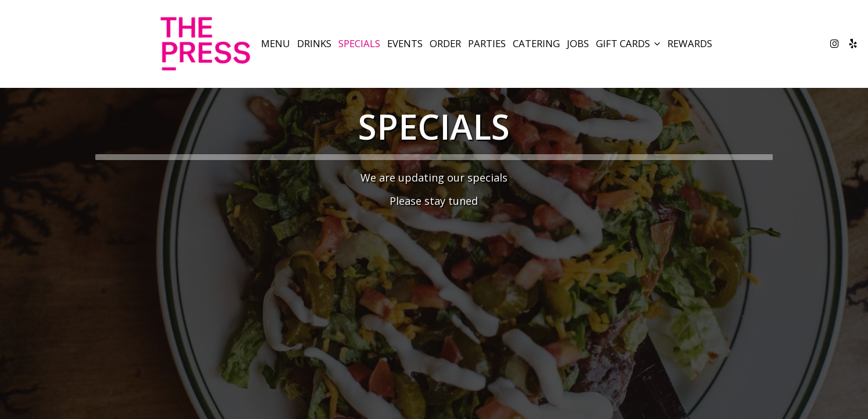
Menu (276, 44)
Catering (536, 44)
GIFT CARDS (628, 44)
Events (405, 44)
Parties (487, 44)
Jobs (578, 44)
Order (445, 44)
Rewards (690, 44)
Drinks (314, 44)
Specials (359, 44)
